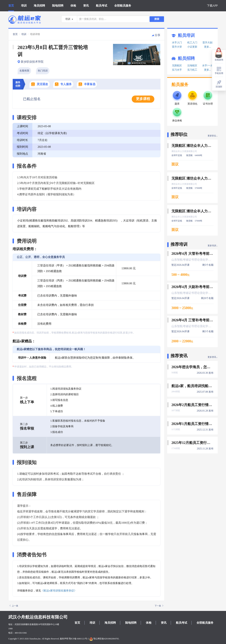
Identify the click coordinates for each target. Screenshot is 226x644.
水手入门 (177, 43)
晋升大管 (177, 47)
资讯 (86, 6)
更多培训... (213, 246)
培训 (24, 6)
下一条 (159, 606)
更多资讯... (213, 357)
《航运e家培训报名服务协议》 (59, 591)
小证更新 (192, 47)
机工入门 (192, 43)
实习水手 (177, 70)
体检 (73, 6)
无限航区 (177, 66)
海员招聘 (39, 6)
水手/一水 (207, 66)
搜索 (157, 19)
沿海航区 (192, 66)
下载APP (212, 6)
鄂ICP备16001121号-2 (79, 639)
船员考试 (102, 6)
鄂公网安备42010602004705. (104, 639)
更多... (208, 47)
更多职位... (213, 136)
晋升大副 (207, 43)
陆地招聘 (58, 6)
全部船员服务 (123, 6)
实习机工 (192, 70)
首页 (11, 6)
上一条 (14, 606)
